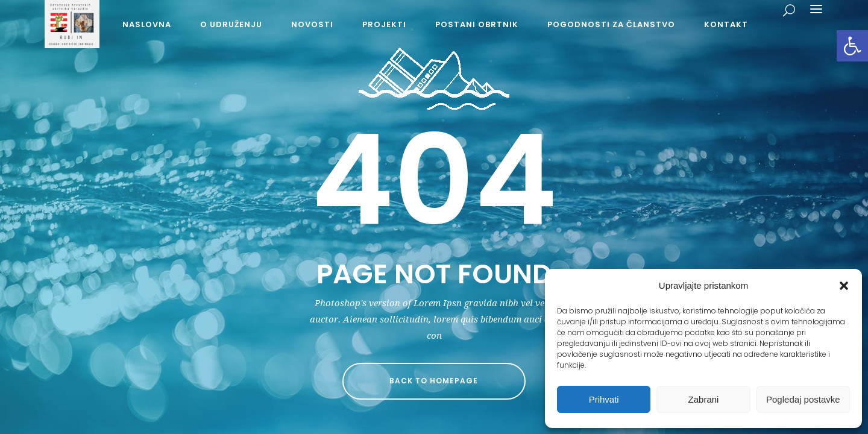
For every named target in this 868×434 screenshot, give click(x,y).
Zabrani (704, 399)
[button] (852, 46)
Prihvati (604, 399)
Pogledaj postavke (803, 399)
